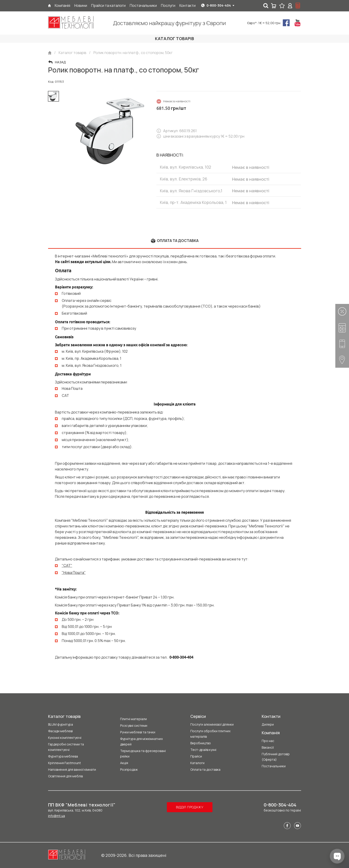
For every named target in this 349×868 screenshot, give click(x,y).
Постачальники (274, 766)
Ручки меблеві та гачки (138, 732)
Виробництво (201, 743)
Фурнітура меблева (63, 756)
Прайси (196, 756)
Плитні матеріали (133, 719)
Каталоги (197, 763)
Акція (124, 763)
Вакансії (268, 747)
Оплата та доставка (205, 769)
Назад (60, 62)
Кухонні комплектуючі (65, 738)
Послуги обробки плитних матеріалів (210, 734)
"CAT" (67, 565)
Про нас (268, 741)
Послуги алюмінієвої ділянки (212, 724)
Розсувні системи (134, 725)
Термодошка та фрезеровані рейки (143, 754)
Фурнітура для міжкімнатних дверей (141, 741)
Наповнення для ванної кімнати (72, 769)
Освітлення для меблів (65, 776)
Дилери (268, 724)
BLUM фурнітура (61, 724)
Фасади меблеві (60, 731)
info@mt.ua (57, 816)
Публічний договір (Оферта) (276, 757)
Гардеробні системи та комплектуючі (66, 747)
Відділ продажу (190, 807)
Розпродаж (129, 769)
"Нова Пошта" (74, 573)
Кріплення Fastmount (65, 763)
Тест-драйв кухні (203, 750)
